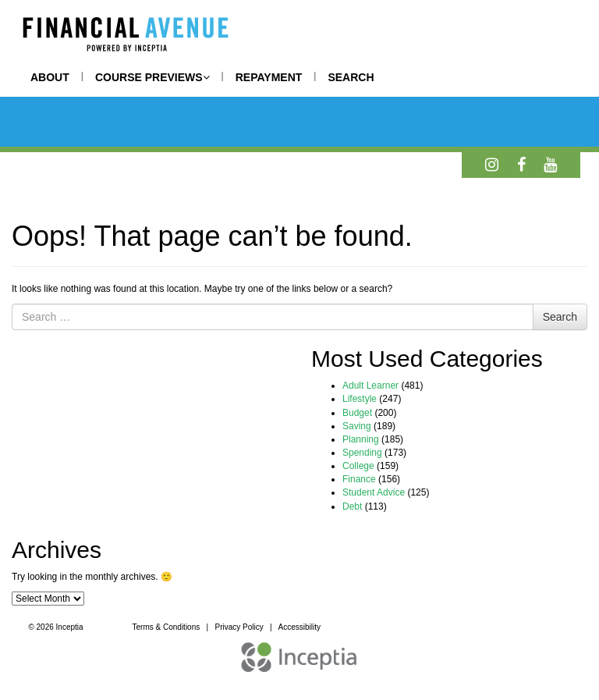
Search (560, 317)
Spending (362, 453)
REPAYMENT (269, 77)
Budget (357, 413)
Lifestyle (360, 399)
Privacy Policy (239, 627)
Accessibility (299, 627)
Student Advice (374, 492)
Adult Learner (370, 386)
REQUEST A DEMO (411, 629)
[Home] (125, 37)
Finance (359, 479)
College (358, 466)
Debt (352, 506)
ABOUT (50, 77)
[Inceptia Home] (299, 665)
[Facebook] (521, 165)
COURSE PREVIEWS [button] (152, 77)
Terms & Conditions (167, 627)
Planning (361, 439)
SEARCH (351, 77)
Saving (357, 426)
